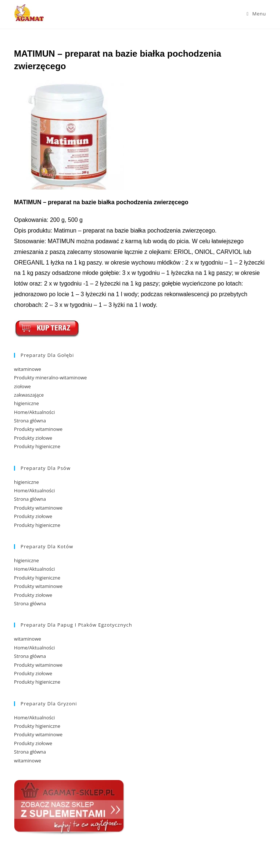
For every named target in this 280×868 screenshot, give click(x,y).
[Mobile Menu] (256, 14)
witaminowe (28, 369)
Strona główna (30, 421)
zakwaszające (29, 395)
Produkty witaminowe (38, 429)
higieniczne (26, 403)
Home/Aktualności (34, 412)
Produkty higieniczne (37, 446)
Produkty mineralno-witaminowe (50, 378)
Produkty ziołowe (33, 438)
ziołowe (22, 386)
